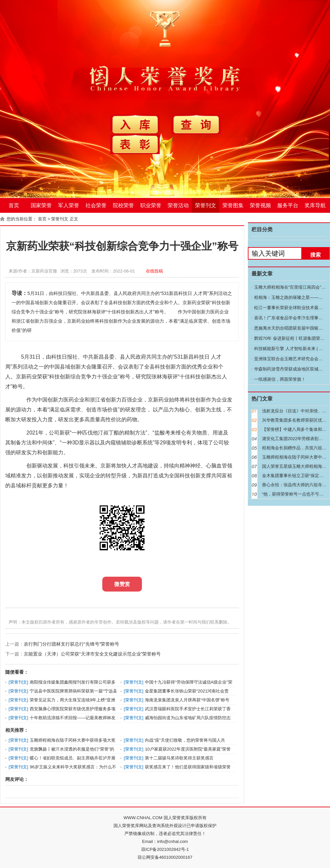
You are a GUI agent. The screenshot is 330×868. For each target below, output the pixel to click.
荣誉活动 (178, 205)
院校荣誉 (123, 205)
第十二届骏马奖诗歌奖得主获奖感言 (179, 758)
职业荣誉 (151, 205)
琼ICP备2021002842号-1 (165, 849)
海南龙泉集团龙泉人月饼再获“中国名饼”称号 (187, 700)
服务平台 (288, 205)
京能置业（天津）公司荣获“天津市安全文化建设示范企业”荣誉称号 (92, 654)
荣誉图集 (233, 205)
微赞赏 (122, 584)
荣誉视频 (260, 205)
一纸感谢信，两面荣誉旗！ (280, 379)
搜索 (315, 255)
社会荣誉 (96, 205)
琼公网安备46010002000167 (165, 857)
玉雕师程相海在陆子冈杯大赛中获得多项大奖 (73, 740)
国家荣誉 (41, 205)
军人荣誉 (69, 205)
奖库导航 (315, 205)
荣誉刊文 (206, 205)
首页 (14, 205)
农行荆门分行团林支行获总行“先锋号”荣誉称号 (71, 644)
